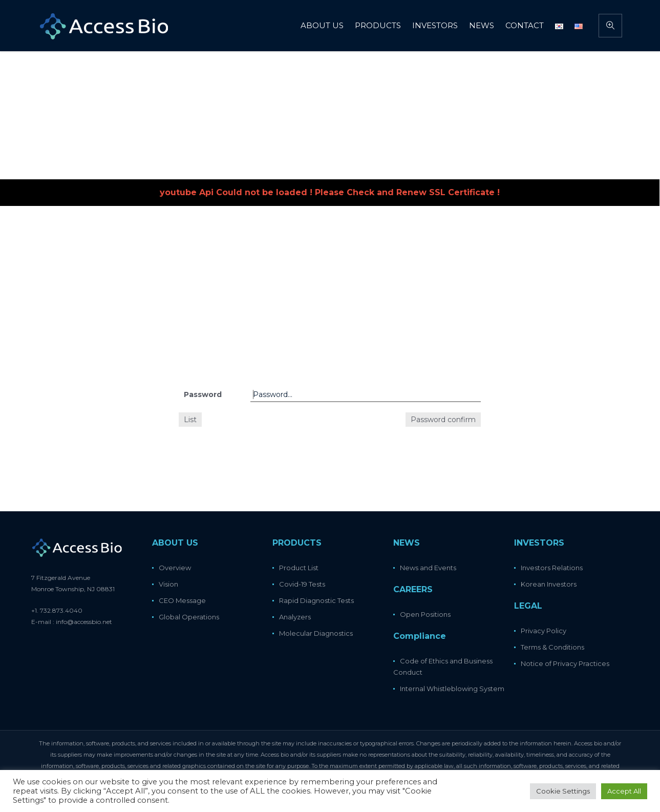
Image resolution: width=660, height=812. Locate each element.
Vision (168, 584)
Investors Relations (552, 568)
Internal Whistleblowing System (452, 689)
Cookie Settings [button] (563, 791)
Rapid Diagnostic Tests (316, 600)
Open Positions (425, 614)
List (190, 420)
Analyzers (295, 617)
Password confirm (443, 420)
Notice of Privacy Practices (565, 663)
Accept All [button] (624, 791)
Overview (175, 568)
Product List (299, 568)
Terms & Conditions (552, 647)
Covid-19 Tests (302, 584)
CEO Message (182, 600)
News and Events (428, 568)
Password (203, 394)
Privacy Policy (544, 631)
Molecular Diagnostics (316, 633)
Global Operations (189, 617)
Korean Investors (549, 584)
